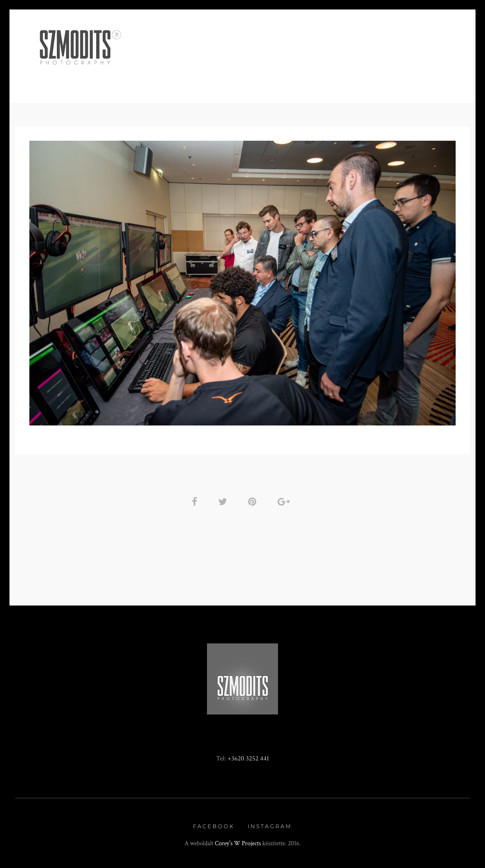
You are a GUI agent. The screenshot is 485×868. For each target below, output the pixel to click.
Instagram (270, 826)
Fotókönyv (337, 65)
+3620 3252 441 (248, 758)
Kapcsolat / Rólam (410, 65)
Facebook (214, 826)
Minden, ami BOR (173, 65)
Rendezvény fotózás (260, 65)
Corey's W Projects (238, 844)
